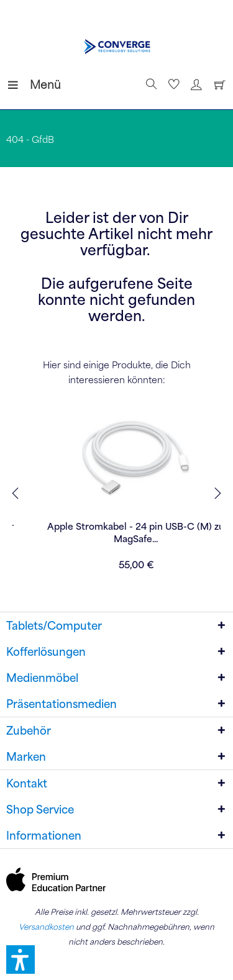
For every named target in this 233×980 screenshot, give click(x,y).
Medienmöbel (42, 678)
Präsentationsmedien (62, 704)
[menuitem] (18, 84)
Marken (26, 756)
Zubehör (29, 730)
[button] (21, 960)
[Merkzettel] (172, 84)
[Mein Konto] (194, 84)
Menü (22, 83)
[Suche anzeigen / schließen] (150, 84)
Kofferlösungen (46, 651)
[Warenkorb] (217, 84)
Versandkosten (46, 927)
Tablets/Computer (54, 625)
